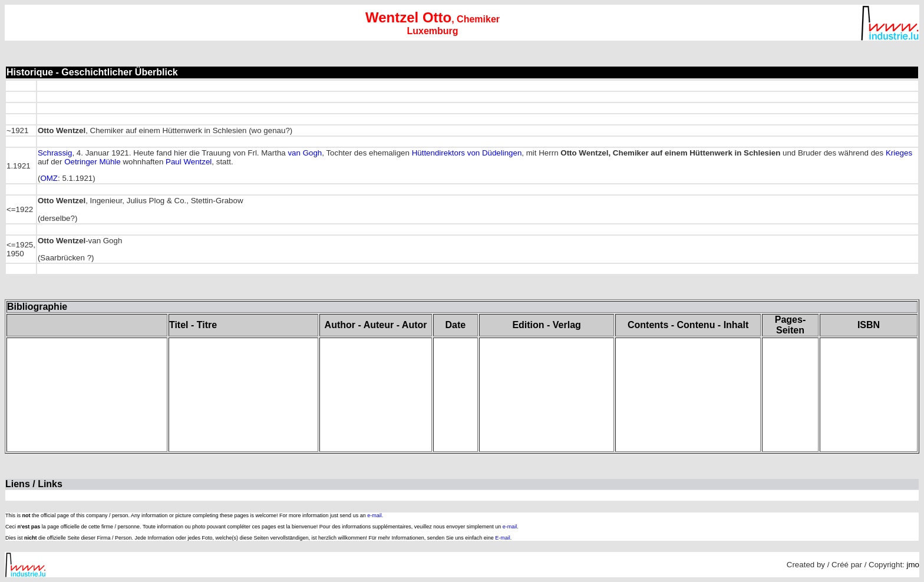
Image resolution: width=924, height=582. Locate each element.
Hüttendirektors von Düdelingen (467, 153)
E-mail (503, 538)
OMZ (49, 178)
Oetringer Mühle (93, 162)
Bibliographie (37, 307)
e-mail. (375, 515)
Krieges (899, 153)
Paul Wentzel (189, 162)
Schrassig (55, 153)
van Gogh (305, 153)
